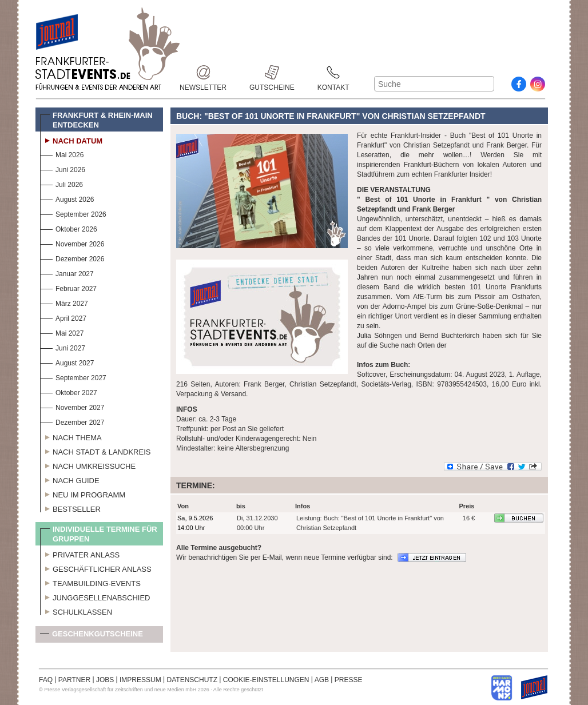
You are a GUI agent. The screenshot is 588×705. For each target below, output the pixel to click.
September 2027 (73, 377)
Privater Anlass (80, 553)
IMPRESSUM (140, 680)
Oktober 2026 (69, 228)
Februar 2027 (68, 287)
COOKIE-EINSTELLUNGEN (266, 680)
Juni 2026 (63, 168)
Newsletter (203, 72)
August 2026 (67, 198)
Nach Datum (71, 140)
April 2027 (63, 317)
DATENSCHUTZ (192, 680)
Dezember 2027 (72, 421)
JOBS (105, 680)
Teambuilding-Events (90, 582)
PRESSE (349, 680)
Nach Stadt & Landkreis (95, 451)
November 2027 (72, 406)
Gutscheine (272, 72)
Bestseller (70, 508)
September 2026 (73, 213)
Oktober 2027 (69, 391)
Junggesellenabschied (95, 596)
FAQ (46, 680)
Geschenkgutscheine (92, 636)
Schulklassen (76, 611)
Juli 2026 (61, 183)
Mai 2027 (62, 332)
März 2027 (64, 302)
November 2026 (72, 243)
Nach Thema (71, 436)
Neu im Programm (83, 493)
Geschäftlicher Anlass (96, 568)
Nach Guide (70, 479)
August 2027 (67, 362)
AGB (322, 680)
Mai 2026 (62, 154)
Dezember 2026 (72, 258)
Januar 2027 (67, 272)
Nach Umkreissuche (88, 465)
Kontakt (333, 72)
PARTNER (74, 680)
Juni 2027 (63, 347)
